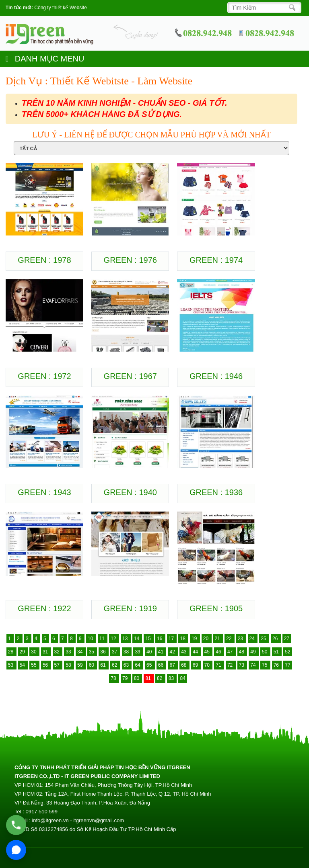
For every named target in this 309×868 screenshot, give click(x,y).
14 (137, 639)
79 (126, 678)
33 (69, 652)
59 (81, 665)
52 (287, 652)
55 (34, 665)
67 (173, 665)
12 (114, 639)
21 (218, 639)
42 (173, 652)
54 (23, 665)
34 (81, 652)
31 (46, 652)
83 (172, 678)
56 (46, 665)
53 (11, 665)
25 (264, 639)
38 (127, 652)
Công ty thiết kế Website (61, 8)
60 (92, 665)
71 (219, 665)
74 (254, 665)
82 (160, 678)
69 (196, 665)
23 (241, 639)
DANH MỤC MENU (45, 59)
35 (92, 652)
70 (208, 665)
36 (104, 652)
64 (138, 665)
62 (115, 665)
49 (254, 652)
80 (137, 678)
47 (231, 652)
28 (11, 652)
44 (196, 652)
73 (242, 665)
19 (195, 639)
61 (104, 665)
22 (230, 639)
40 (150, 652)
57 (58, 665)
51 (277, 652)
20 (207, 639)
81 (149, 678)
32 (58, 652)
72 (231, 665)
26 (276, 639)
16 (160, 639)
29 (23, 652)
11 (103, 639)
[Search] (262, 8)
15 (149, 639)
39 (138, 652)
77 (287, 665)
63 (127, 665)
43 (184, 652)
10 (91, 639)
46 (219, 652)
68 (184, 665)
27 (287, 639)
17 (172, 639)
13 (126, 639)
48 (242, 652)
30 (34, 652)
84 (182, 678)
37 (115, 652)
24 (253, 639)
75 (265, 665)
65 (150, 665)
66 (162, 665)
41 (162, 652)
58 (69, 665)
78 (114, 678)
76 (277, 665)
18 (183, 639)
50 (265, 652)
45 (208, 652)
